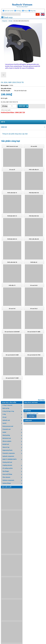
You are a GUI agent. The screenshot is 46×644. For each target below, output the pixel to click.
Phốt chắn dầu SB (34, 239)
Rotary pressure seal (8, 426)
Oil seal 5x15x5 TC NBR (12, 378)
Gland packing (13, 435)
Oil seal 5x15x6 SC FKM (34, 355)
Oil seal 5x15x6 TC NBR (34, 332)
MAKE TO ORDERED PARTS (13, 460)
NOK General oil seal (12, 146)
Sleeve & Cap (13, 447)
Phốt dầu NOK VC (12, 216)
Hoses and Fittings (13, 475)
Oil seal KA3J (34, 285)
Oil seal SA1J (34, 309)
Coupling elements (13, 466)
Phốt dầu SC (34, 262)
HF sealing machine (13, 469)
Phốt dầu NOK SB (34, 216)
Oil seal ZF (12, 170)
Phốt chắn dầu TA (12, 193)
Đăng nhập (33, 11)
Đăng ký (26, 11)
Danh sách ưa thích (9, 11)
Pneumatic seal (13, 429)
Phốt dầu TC (12, 285)
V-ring (13, 414)
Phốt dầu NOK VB (34, 193)
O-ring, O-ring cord (13, 405)
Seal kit (13, 423)
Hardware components (13, 481)
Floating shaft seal (7, 462)
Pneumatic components (13, 454)
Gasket (13, 432)
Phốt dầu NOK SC (12, 239)
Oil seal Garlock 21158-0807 (12, 332)
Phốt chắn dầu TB (12, 262)
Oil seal (13, 417)
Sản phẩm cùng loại (11, 141)
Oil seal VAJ (12, 309)
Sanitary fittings (13, 484)
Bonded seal (13, 444)
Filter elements (13, 478)
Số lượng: (5, 106)
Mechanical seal (13, 438)
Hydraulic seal (13, 420)
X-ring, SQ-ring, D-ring (13, 411)
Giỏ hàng (19, 11)
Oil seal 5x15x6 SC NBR (12, 355)
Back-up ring (6, 408)
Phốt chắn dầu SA (34, 170)
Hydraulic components (8, 456)
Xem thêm (41, 400)
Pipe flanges (13, 472)
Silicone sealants (13, 441)
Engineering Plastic (13, 450)
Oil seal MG (34, 146)
